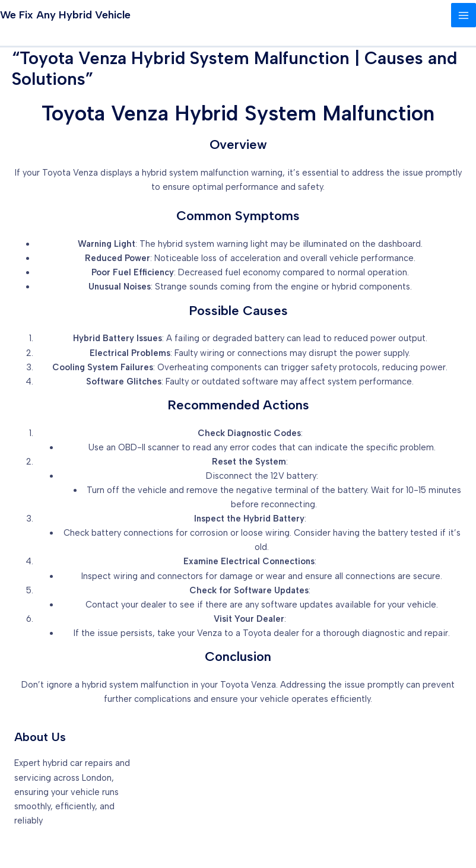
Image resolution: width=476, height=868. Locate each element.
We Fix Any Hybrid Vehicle (65, 15)
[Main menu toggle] (464, 15)
